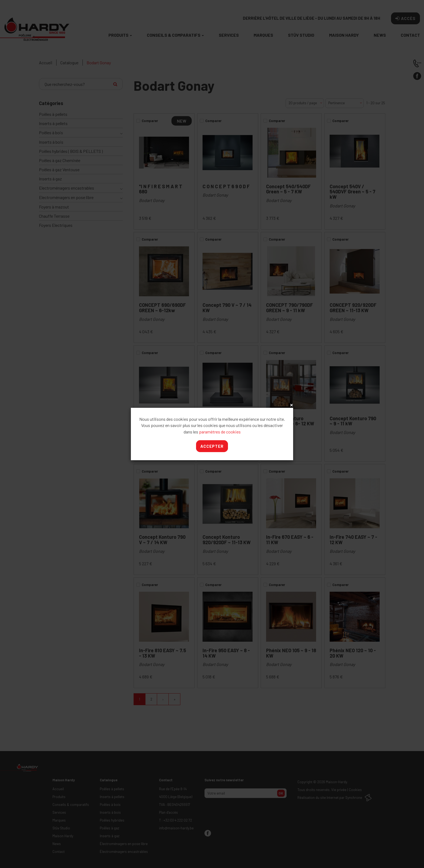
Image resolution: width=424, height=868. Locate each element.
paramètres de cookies (220, 432)
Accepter (212, 446)
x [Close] (291, 405)
